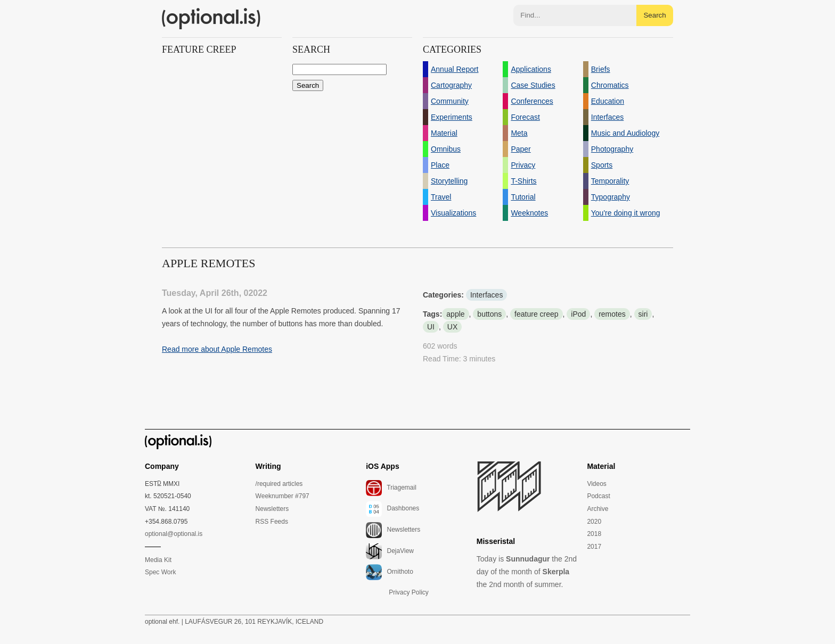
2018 (594, 534)
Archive (597, 509)
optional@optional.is (174, 534)
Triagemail (391, 488)
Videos (596, 484)
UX (452, 327)
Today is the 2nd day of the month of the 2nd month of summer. (527, 572)
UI (431, 327)
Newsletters (272, 509)
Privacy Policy (409, 592)
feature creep (537, 314)
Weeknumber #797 (283, 496)
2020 (594, 522)
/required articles (279, 484)
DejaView (390, 551)
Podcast (598, 496)
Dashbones (392, 509)
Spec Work (160, 572)
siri (643, 314)
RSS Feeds (272, 522)
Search (654, 15)
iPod (578, 314)
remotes (612, 314)
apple (455, 314)
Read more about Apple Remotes (217, 349)
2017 (594, 547)
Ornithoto (390, 572)
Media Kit (158, 560)
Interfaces (486, 295)
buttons (489, 314)
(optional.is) (211, 19)
